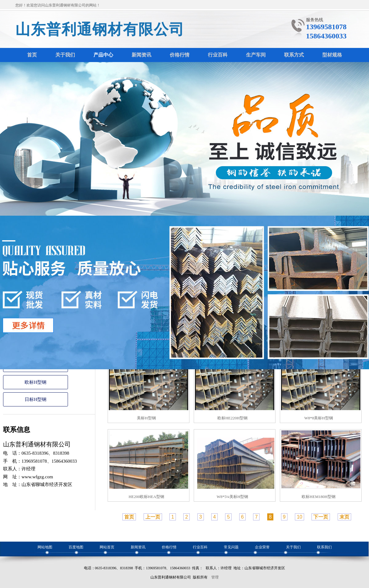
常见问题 (231, 547)
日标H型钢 (36, 399)
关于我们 (293, 547)
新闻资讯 (138, 547)
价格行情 (169, 547)
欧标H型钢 (36, 382)
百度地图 (76, 547)
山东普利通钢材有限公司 (100, 29)
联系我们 (324, 547)
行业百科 (200, 547)
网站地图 (45, 547)
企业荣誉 (262, 547)
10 (300, 517)
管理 (215, 577)
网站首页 (107, 547)
